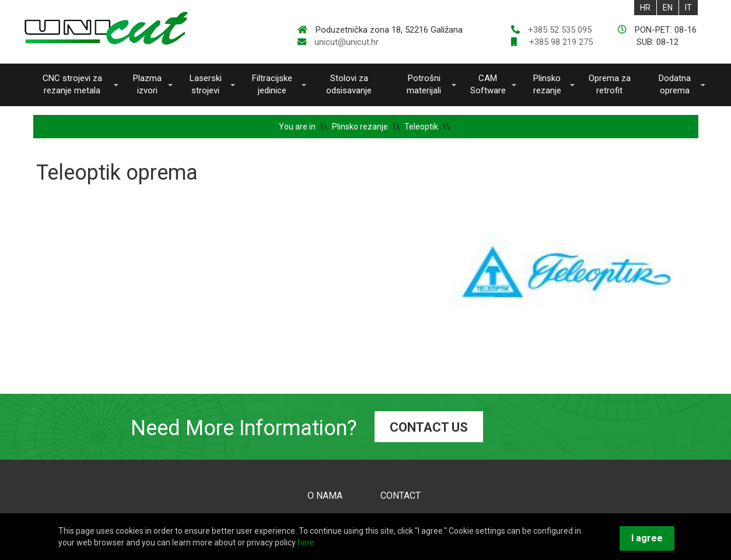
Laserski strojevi (206, 84)
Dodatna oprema (675, 84)
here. (307, 542)
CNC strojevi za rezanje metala (72, 84)
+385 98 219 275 (560, 42)
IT (688, 8)
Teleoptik (421, 127)
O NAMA (325, 496)
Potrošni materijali (424, 84)
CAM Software (488, 84)
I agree (647, 538)
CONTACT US (429, 427)
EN (668, 8)
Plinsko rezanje (547, 84)
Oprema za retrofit (610, 84)
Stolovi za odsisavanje (349, 84)
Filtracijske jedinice (272, 84)
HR (645, 8)
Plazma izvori (147, 84)
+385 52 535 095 (560, 30)
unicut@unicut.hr (347, 42)
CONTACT (401, 496)
